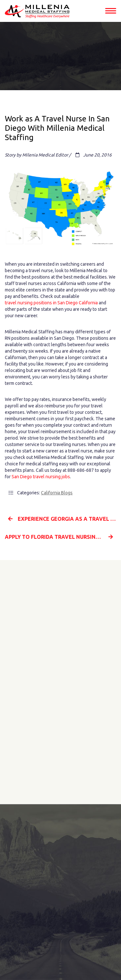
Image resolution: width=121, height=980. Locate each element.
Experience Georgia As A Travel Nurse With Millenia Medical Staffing (62, 519)
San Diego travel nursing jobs (41, 477)
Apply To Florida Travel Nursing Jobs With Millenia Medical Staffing (60, 537)
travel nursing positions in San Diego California (51, 303)
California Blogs (57, 493)
